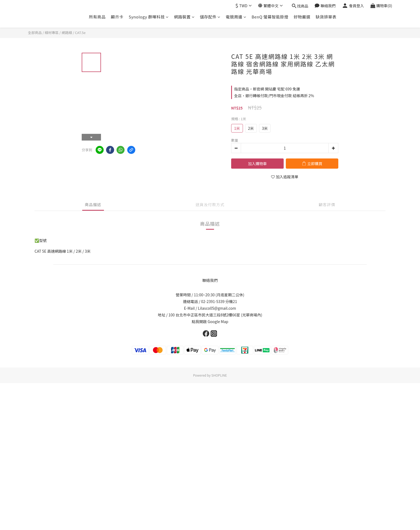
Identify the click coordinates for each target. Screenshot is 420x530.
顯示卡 (117, 17)
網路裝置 (184, 17)
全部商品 (35, 33)
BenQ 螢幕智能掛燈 (270, 17)
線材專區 (52, 33)
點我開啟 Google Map (210, 321)
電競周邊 (236, 17)
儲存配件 (210, 17)
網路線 (67, 33)
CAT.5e (80, 33)
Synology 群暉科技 (149, 17)
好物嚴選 (302, 17)
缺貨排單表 (326, 17)
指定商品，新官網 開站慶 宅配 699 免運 (267, 89)
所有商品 (97, 17)
